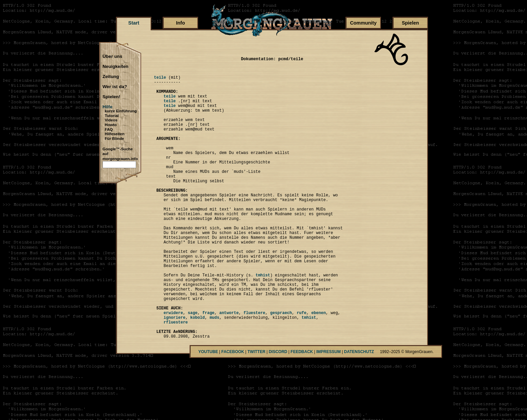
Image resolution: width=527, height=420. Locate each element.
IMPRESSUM (329, 410)
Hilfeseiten (115, 134)
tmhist (263, 320)
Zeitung (111, 77)
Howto (111, 125)
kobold (197, 372)
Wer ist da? (115, 87)
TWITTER (256, 410)
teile (160, 80)
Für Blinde (114, 139)
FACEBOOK (233, 410)
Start (134, 23)
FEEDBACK (302, 410)
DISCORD (278, 410)
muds (215, 372)
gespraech (281, 366)
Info (180, 23)
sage (193, 366)
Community (363, 23)
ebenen (318, 366)
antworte (229, 366)
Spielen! (111, 97)
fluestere (254, 366)
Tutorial (112, 116)
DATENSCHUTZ (359, 410)
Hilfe (107, 107)
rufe (302, 366)
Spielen (410, 23)
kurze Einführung (121, 111)
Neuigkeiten (115, 67)
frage (208, 366)
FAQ (109, 129)
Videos (111, 120)
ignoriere (175, 372)
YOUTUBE (208, 410)
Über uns (112, 56)
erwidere (173, 366)
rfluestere (176, 377)
